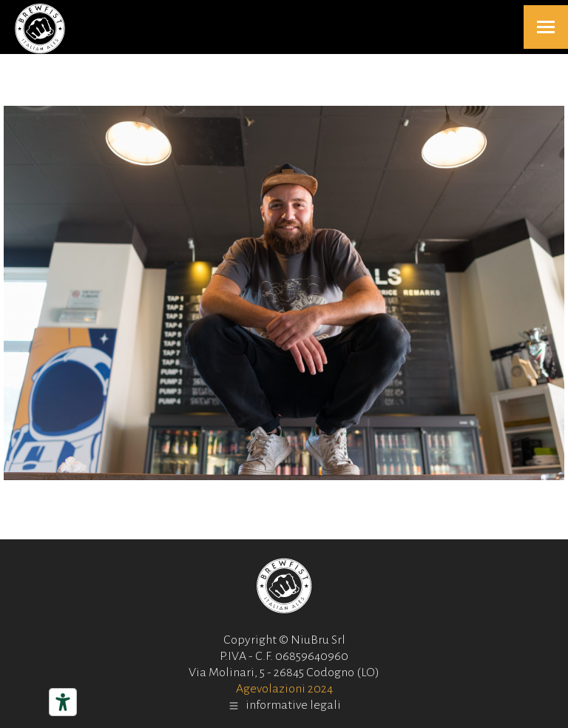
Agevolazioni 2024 (284, 689)
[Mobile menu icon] (546, 27)
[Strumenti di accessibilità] (63, 702)
